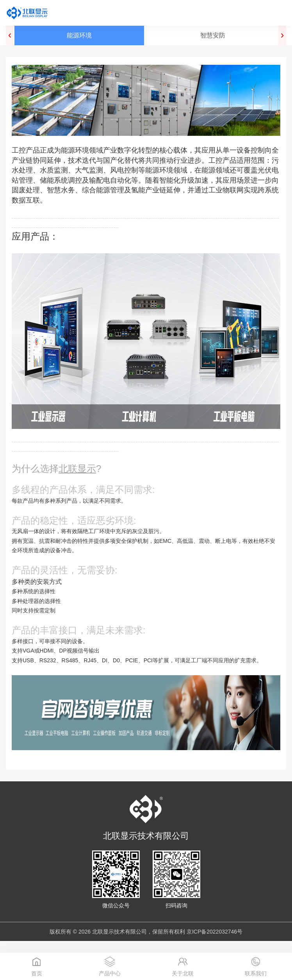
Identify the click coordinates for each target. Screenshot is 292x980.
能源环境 (79, 35)
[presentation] (10, 36)
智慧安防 (213, 35)
